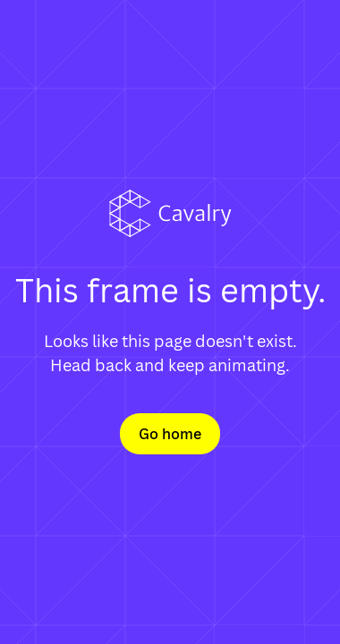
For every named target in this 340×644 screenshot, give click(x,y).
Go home (170, 434)
